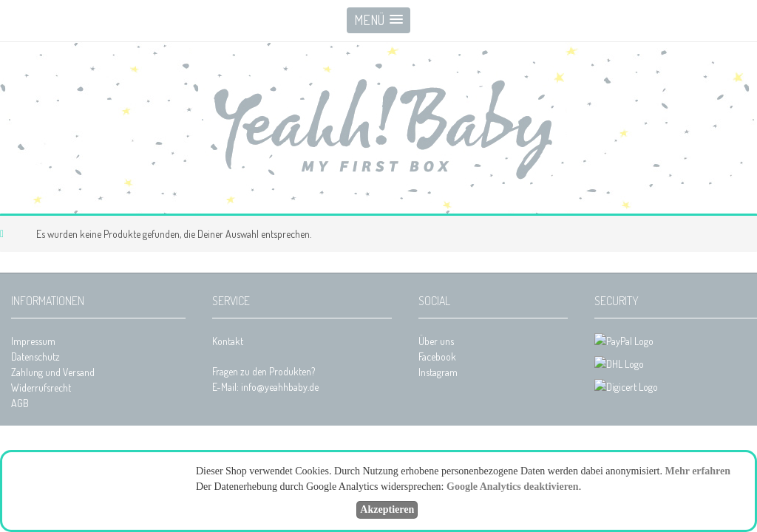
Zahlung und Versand (53, 372)
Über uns (436, 341)
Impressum (33, 341)
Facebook (437, 357)
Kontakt (228, 341)
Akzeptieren (387, 509)
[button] (378, 20)
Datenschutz (35, 357)
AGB (20, 403)
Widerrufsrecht (41, 388)
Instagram (438, 372)
